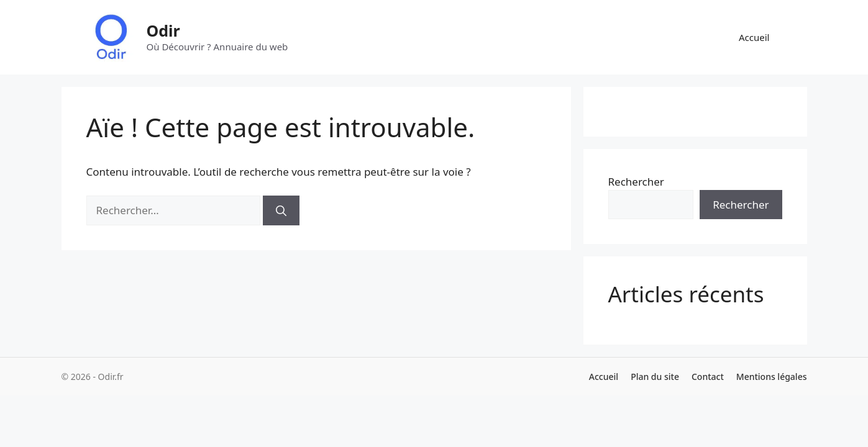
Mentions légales (772, 377)
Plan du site (655, 377)
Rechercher (636, 182)
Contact (708, 377)
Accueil (754, 37)
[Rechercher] (281, 210)
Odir (163, 30)
